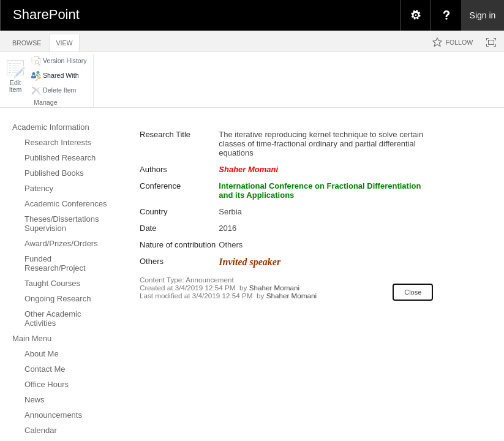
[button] (15, 76)
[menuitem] (415, 15)
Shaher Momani (275, 288)
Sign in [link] (483, 15)
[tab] (27, 41)
